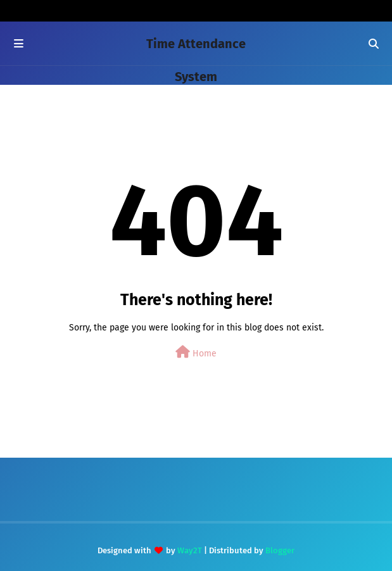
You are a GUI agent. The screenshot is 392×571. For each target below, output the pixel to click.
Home (196, 352)
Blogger (280, 550)
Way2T (190, 550)
